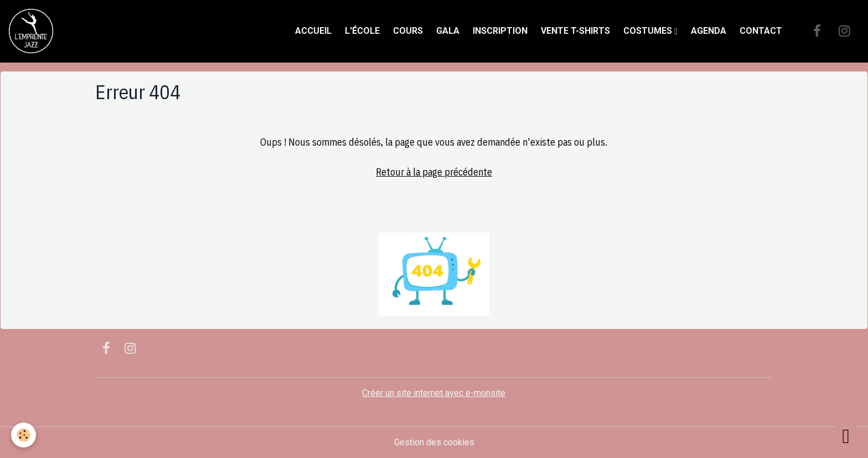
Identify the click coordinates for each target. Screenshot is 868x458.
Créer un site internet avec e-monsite (434, 393)
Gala (448, 31)
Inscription (500, 31)
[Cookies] (24, 435)
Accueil (313, 31)
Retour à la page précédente (434, 172)
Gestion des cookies (434, 442)
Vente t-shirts (575, 31)
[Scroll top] (846, 436)
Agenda (709, 31)
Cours (408, 31)
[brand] (33, 31)
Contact (761, 31)
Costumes (649, 31)
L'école (362, 31)
